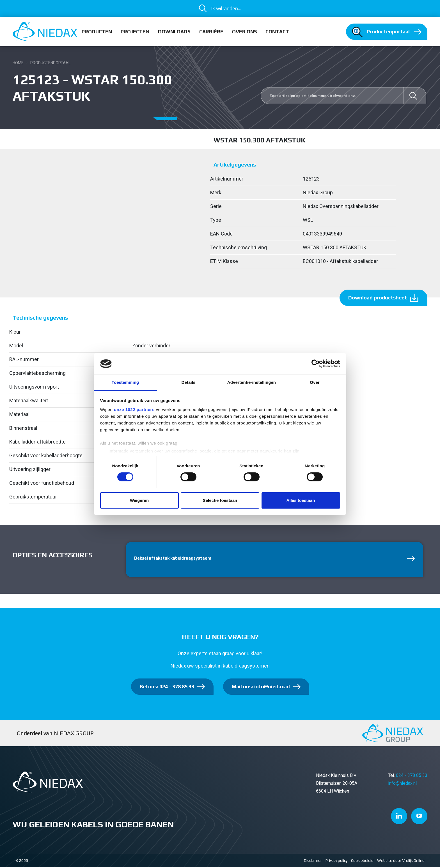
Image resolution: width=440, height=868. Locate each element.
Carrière (211, 32)
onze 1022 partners (134, 409)
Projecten (135, 32)
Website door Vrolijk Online (401, 861)
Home (18, 63)
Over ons (245, 32)
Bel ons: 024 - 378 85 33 (167, 687)
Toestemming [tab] (125, 382)
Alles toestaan (301, 500)
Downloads (174, 32)
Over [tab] (315, 382)
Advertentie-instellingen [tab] (252, 382)
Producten (97, 32)
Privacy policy (336, 861)
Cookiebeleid (362, 861)
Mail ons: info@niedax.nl (261, 687)
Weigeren (139, 500)
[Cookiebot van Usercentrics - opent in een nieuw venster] (316, 364)
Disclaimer (313, 861)
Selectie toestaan (220, 500)
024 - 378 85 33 (412, 776)
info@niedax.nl (402, 784)
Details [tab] (189, 382)
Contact (277, 32)
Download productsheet (378, 298)
